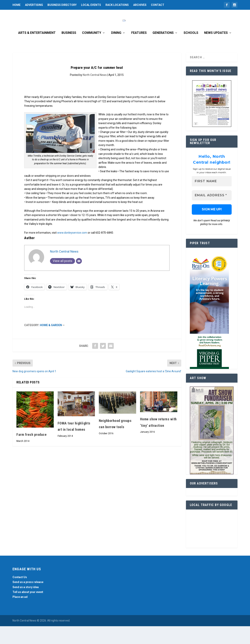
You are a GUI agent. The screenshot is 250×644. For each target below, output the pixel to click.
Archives (140, 5)
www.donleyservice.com (72, 250)
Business (69, 51)
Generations (163, 51)
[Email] (79, 279)
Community (92, 51)
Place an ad (20, 614)
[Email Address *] (212, 213)
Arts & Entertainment (37, 51)
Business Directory (62, 5)
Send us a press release (28, 600)
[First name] (212, 199)
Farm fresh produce (31, 452)
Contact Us (20, 595)
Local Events (91, 5)
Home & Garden (51, 343)
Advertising (34, 5)
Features (139, 51)
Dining (116, 51)
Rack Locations (117, 5)
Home (17, 5)
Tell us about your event (28, 610)
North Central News (95, 92)
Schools (191, 51)
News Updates (216, 51)
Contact (158, 5)
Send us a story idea (26, 605)
